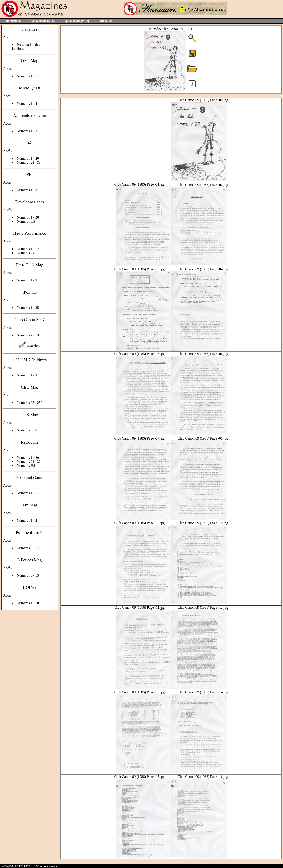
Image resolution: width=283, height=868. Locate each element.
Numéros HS (26, 221)
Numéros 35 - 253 (30, 403)
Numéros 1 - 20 (28, 158)
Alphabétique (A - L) (42, 21)
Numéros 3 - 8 (27, 430)
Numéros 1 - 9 (27, 280)
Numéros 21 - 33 (29, 162)
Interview (33, 345)
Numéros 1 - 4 (27, 104)
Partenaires (105, 21)
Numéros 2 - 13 (28, 335)
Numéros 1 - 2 (27, 520)
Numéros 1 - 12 (28, 249)
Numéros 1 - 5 (27, 76)
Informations (13, 21)
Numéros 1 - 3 (27, 131)
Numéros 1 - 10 (28, 603)
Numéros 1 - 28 (28, 217)
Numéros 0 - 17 (28, 548)
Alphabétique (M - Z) (76, 21)
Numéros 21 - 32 (29, 462)
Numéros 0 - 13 (28, 575)
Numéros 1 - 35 (28, 308)
